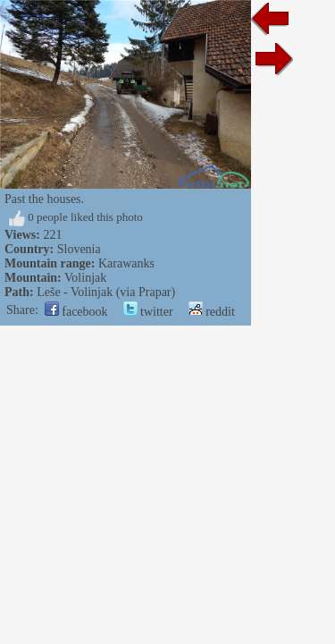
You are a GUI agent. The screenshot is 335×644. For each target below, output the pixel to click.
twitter (148, 312)
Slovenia (79, 249)
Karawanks (126, 263)
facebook (76, 312)
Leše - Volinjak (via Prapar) (106, 292)
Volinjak (85, 278)
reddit (212, 312)
